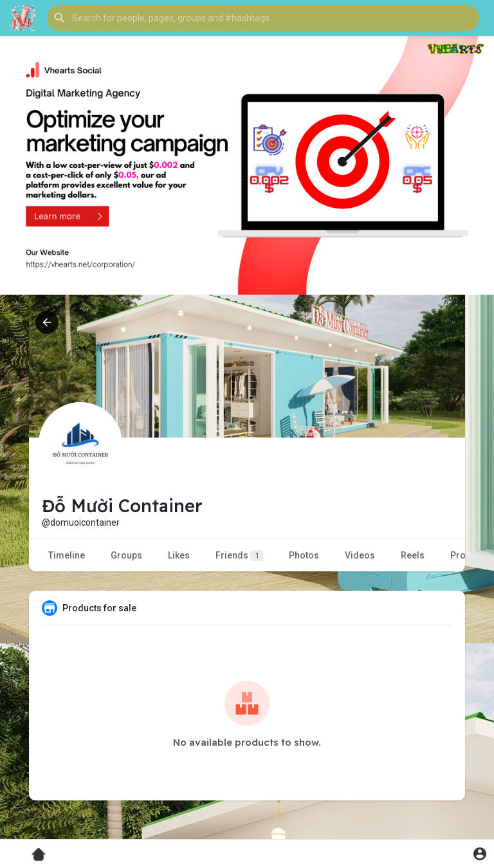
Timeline (67, 555)
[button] (263, 18)
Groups (126, 555)
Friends (239, 556)
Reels (413, 555)
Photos (304, 555)
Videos (360, 555)
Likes (179, 555)
